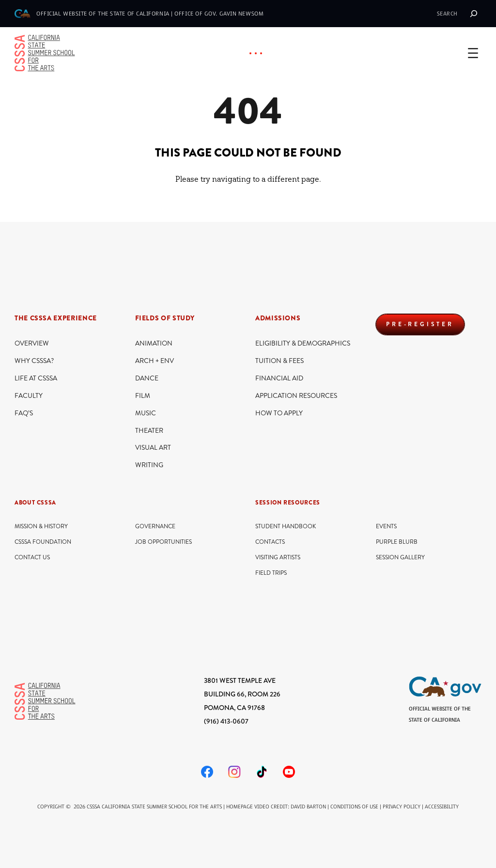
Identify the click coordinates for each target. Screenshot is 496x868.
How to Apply (279, 413)
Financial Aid (279, 378)
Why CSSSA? (34, 361)
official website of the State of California (103, 14)
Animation (154, 343)
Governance (155, 527)
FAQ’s (24, 413)
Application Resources (296, 396)
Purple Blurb (397, 542)
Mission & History (41, 527)
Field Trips (271, 573)
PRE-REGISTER (420, 324)
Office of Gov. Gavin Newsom (219, 14)
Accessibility (442, 807)
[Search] (474, 14)
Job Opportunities (163, 542)
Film (143, 396)
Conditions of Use (354, 807)
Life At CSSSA (36, 378)
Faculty (29, 396)
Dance (147, 378)
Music (146, 413)
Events (386, 527)
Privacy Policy (402, 807)
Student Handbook (286, 527)
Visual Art (153, 448)
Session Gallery (400, 558)
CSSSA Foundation (43, 542)
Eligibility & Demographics (303, 343)
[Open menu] (473, 53)
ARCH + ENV (155, 361)
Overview (32, 343)
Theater (149, 431)
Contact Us (32, 558)
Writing (149, 465)
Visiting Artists (278, 558)
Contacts (270, 542)
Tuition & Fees (279, 361)
